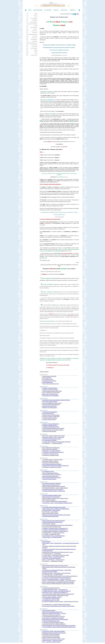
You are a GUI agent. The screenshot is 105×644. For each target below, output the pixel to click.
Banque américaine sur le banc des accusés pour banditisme (55, 619)
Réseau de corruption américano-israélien (51, 637)
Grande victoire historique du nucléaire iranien (52, 522)
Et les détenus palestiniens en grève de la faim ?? (53, 489)
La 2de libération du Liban (48, 471)
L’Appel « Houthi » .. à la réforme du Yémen (52, 537)
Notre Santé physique (34, 39)
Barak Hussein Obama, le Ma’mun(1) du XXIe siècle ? (54, 633)
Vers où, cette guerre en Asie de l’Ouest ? (51, 393)
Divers (36, 53)
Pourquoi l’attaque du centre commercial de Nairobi (53, 521)
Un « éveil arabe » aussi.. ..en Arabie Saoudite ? (53, 575)
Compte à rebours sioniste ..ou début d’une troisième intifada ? (56, 509)
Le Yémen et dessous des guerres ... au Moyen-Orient (54, 491)
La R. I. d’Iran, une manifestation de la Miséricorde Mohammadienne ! (58, 525)
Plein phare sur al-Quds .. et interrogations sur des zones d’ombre (56, 573)
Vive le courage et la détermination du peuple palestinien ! (55, 501)
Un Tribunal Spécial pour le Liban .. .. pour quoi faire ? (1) (55, 590)
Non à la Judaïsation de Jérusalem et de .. (51, 448)
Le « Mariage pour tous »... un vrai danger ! (52, 554)
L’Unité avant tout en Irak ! (48, 413)
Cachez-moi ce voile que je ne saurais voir (51, 615)
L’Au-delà (36, 26)
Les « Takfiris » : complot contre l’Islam (51, 534)
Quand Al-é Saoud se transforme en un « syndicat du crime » (55, 498)
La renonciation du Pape (48, 551)
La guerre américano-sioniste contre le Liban (52, 391)
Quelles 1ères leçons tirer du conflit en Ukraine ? (53, 430)
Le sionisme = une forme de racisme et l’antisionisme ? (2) (55, 530)
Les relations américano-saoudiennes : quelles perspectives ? (55, 531)
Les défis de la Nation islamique (49, 431)
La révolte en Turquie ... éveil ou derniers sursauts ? (53, 557)
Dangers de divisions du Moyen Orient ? (51, 485)
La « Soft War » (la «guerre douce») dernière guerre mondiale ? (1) (57, 578)
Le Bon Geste (35, 29)
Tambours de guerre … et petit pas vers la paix (52, 640)
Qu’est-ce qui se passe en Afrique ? (50, 401)
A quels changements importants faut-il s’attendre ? (53, 428)
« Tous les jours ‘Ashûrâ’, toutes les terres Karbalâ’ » (54, 631)
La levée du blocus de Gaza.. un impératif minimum (53, 536)
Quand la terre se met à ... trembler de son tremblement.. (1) (55, 592)
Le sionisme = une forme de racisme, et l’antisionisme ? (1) (55, 528)
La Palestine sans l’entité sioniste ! (50, 418)
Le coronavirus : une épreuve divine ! (50, 454)
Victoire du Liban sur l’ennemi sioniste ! (51, 415)
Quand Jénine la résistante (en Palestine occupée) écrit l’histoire (56, 400)
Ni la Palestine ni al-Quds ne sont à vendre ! (52, 467)
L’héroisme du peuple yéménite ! (49, 479)
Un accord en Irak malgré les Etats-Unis (51, 588)
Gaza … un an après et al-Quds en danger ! (52, 642)
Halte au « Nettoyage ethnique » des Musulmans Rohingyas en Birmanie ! (58, 582)
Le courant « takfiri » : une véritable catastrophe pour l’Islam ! (56, 555)
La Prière (36, 13)
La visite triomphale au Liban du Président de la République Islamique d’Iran (59, 627)
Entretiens (36, 50)
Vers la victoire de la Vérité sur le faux (51, 384)
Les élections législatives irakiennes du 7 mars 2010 (53, 616)
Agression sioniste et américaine (49, 376)
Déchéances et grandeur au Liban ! (50, 425)
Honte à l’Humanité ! (47, 378)
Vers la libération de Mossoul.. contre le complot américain (55, 488)
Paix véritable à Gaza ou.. (48, 379)
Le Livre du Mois (35, 46)
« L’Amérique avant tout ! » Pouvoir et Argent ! (53, 460)
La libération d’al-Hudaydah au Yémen (51, 427)
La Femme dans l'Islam (34, 48)
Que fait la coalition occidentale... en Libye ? (52, 597)
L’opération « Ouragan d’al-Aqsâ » (50, 388)
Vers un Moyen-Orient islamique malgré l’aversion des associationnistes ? (58, 594)
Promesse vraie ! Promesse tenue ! (50, 408)
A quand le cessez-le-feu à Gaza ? (50, 406)
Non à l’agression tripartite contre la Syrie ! (52, 478)
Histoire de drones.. (47, 542)
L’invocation (35, 15)
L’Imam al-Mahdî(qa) (34, 19)
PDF (78, 14)
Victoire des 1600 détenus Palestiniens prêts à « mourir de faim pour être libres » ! (60, 576)
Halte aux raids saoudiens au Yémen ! (50, 513)
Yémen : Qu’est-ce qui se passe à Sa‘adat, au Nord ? (54, 639)
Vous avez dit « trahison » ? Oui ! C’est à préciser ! (53, 437)
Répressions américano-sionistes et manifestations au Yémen (55, 595)
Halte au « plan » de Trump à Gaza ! (50, 394)
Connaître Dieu (35, 20)
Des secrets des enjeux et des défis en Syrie (52, 527)
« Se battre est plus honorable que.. (50, 412)
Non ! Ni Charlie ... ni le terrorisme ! (50, 512)
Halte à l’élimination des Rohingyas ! (50, 473)
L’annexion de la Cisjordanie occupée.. (51, 455)
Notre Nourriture (35, 41)
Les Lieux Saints (35, 36)
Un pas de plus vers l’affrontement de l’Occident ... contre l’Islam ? (57, 570)
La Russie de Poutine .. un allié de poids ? (51, 510)
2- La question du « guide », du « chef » (51, 600)
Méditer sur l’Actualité (34, 27)
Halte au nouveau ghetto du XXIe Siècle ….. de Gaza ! (54, 613)
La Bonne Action (35, 33)
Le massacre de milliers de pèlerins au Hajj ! (52, 495)
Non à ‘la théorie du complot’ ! (49, 500)
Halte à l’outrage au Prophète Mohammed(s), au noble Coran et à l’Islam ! (58, 584)
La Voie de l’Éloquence (34, 22)
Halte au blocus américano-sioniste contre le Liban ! (54, 436)
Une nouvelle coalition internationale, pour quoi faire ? (54, 507)
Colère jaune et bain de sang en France (51, 463)
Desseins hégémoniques (47, 382)
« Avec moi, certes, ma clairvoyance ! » (51, 424)
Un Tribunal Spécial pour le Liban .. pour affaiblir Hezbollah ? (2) (56, 591)
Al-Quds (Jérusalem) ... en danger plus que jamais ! (53, 533)
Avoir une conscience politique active (50, 476)
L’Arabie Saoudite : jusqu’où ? (49, 524)
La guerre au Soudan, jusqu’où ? (49, 419)
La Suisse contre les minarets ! (49, 610)
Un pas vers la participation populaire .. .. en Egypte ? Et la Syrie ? (57, 579)
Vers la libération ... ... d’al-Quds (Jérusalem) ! (52, 443)
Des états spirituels (34, 31)
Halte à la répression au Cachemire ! (50, 449)
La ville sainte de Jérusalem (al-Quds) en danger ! (53, 622)
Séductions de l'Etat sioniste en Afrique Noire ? (52, 612)
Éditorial (36, 52)
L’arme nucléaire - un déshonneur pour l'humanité (53, 618)
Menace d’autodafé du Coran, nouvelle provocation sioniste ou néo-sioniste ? (59, 625)
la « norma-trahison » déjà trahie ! (50, 440)
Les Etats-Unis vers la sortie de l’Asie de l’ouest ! (53, 452)
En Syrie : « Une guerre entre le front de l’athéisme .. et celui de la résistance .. (59, 581)
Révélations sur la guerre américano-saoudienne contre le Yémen (56, 515)
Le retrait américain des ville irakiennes (51, 636)
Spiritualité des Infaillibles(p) (33, 24)
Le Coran (36, 17)
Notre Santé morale (34, 38)
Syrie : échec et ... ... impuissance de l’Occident (52, 561)
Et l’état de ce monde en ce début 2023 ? (51, 416)
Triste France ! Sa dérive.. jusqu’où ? (50, 461)
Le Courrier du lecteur (34, 45)
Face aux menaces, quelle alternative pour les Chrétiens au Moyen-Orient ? (58, 606)
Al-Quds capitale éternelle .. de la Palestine (52, 475)
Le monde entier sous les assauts (49, 381)
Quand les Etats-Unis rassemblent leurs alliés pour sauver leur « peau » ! (58, 552)
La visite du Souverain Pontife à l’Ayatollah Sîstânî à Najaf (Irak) (56, 442)
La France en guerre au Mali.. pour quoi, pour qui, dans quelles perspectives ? (59, 549)
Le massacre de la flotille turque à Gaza (51, 621)
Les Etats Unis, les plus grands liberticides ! (52, 558)
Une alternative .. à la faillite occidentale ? (51, 451)
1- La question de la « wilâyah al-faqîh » (51, 599)
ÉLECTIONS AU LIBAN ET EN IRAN (51, 634)
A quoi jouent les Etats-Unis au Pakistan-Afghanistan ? (54, 624)
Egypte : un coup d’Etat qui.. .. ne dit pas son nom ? (53, 560)
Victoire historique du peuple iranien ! (50, 516)
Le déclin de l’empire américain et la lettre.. (52, 439)
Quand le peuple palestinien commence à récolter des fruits (55, 566)
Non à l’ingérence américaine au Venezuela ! (52, 464)
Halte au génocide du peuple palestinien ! (51, 405)
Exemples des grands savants (33, 34)
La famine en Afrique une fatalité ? (50, 572)
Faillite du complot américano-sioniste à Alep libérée (54, 486)
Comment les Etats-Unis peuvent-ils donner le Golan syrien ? (55, 466)
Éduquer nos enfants (34, 55)
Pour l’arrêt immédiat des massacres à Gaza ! (52, 403)
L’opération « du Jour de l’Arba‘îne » (50, 390)
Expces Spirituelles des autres (33, 43)
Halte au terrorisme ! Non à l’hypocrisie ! (51, 497)
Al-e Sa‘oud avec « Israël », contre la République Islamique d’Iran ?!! (57, 503)
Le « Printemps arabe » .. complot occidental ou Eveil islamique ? (56, 604)
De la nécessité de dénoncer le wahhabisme (52, 483)
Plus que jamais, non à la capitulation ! (51, 396)
